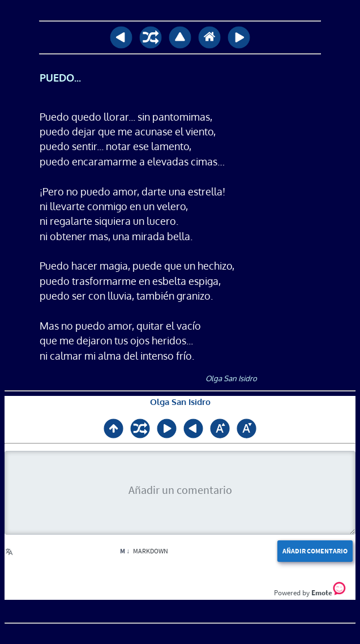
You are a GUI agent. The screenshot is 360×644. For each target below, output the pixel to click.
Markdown (144, 551)
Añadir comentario (315, 551)
